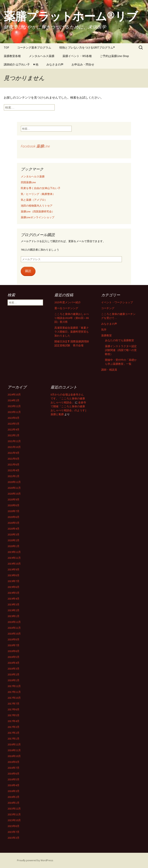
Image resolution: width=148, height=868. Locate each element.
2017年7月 (13, 704)
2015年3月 (13, 838)
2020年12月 (14, 482)
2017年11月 (14, 692)
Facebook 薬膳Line (35, 146)
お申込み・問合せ (83, 64)
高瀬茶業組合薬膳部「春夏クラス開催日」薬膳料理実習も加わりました (72, 332)
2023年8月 (13, 418)
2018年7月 (13, 645)
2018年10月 (14, 634)
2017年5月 (13, 715)
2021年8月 (13, 459)
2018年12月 (14, 622)
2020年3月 (13, 534)
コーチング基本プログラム (34, 48)
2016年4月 (13, 785)
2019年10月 (14, 564)
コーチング (108, 308)
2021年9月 (13, 453)
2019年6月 (13, 587)
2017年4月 (13, 721)
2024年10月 (14, 394)
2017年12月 (14, 686)
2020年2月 (13, 540)
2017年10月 (14, 698)
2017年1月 (13, 739)
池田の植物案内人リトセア (37, 206)
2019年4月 (13, 599)
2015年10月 (14, 820)
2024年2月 (13, 400)
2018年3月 (13, 669)
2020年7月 (13, 511)
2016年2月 (13, 797)
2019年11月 (14, 558)
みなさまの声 (55, 64)
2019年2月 (13, 610)
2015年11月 (14, 814)
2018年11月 (14, 628)
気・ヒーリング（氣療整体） (38, 194)
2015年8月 (13, 826)
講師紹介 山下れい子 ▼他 (21, 64)
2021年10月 (14, 447)
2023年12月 (14, 406)
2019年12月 (14, 552)
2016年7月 (13, 768)
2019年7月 (13, 581)
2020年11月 (14, 488)
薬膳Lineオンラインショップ (38, 217)
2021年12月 (14, 441)
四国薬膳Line (28, 182)
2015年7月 (13, 832)
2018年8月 (13, 639)
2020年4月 (13, 529)
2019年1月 (13, 616)
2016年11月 (14, 750)
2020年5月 (13, 523)
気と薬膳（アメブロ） (34, 200)
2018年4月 (13, 663)
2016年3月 (13, 791)
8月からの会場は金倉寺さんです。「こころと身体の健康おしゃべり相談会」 (68, 398)
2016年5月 (13, 779)
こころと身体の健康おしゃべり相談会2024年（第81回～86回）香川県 (72, 318)
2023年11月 (14, 412)
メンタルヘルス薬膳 (42, 56)
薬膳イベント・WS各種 (77, 56)
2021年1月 (13, 476)
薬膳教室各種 (12, 56)
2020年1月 (13, 546)
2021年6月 (13, 464)
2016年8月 (13, 762)
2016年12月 (14, 744)
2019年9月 (13, 569)
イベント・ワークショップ (117, 302)
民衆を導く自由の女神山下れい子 (41, 188)
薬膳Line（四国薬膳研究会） (38, 211)
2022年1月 (13, 435)
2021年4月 (13, 470)
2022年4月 (13, 429)
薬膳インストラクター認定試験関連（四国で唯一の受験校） (121, 350)
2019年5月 (13, 593)
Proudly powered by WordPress (35, 860)
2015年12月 (14, 809)
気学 (104, 330)
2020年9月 (13, 499)
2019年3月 (13, 604)
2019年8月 (13, 575)
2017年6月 (13, 709)
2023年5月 (13, 424)
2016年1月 (13, 803)
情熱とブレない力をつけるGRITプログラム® (87, 48)
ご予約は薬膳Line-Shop (114, 56)
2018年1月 (13, 680)
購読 (28, 271)
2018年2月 (13, 674)
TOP (6, 48)
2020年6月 (13, 517)
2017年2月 (13, 733)
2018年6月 (13, 651)
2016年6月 (13, 774)
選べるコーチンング (66, 308)
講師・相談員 (109, 370)
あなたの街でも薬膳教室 (119, 340)
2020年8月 (13, 505)
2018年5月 (13, 657)
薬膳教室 (106, 335)
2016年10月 (14, 756)
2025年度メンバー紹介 (68, 302)
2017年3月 (13, 727)
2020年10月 (14, 494)
